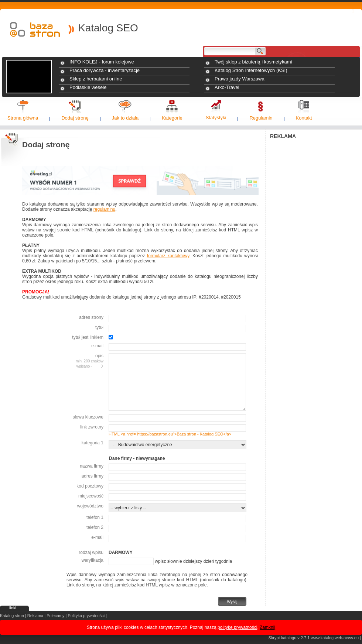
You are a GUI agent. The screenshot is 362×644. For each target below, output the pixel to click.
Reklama (35, 616)
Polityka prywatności (86, 616)
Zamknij (267, 627)
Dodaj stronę (75, 118)
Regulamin (261, 118)
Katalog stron (12, 616)
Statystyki (216, 118)
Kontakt (304, 118)
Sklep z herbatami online (96, 79)
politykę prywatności (237, 627)
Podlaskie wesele (88, 87)
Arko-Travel (227, 87)
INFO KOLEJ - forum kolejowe (102, 62)
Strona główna (23, 118)
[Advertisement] (316, 189)
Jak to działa (125, 118)
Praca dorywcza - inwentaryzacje (105, 70)
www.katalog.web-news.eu (335, 638)
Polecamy (55, 616)
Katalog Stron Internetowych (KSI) (251, 70)
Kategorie (172, 118)
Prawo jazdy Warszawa (240, 79)
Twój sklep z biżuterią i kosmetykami (253, 62)
